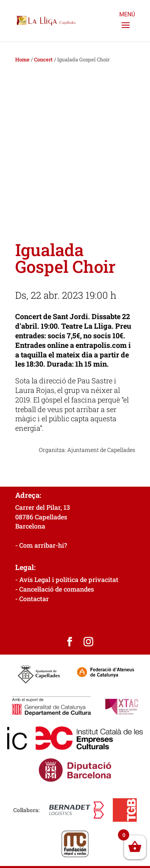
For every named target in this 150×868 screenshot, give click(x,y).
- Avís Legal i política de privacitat (67, 579)
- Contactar (32, 599)
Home (22, 59)
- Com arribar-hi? (41, 545)
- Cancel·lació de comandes (55, 589)
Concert (43, 59)
